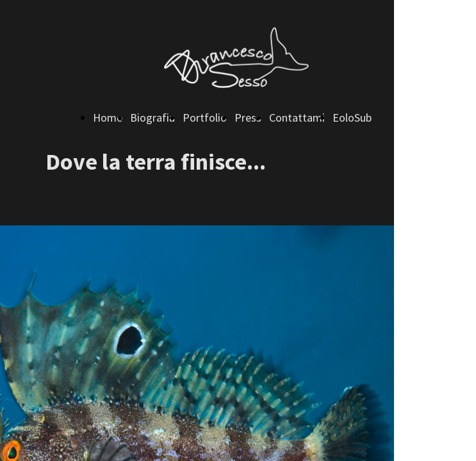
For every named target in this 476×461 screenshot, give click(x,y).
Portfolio (205, 117)
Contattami (297, 117)
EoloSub (352, 117)
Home (108, 117)
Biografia (152, 117)
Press (248, 117)
